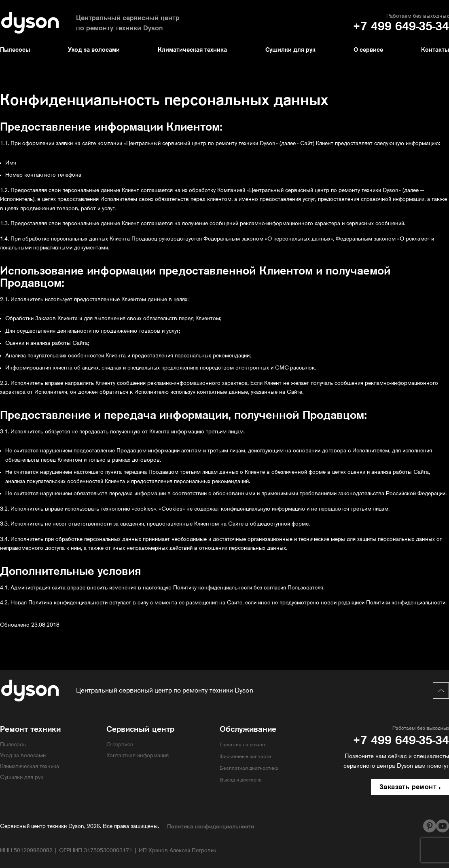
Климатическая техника (192, 50)
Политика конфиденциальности (211, 827)
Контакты (435, 50)
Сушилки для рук (290, 50)
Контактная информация (138, 756)
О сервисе (368, 50)
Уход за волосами (94, 50)
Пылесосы (15, 50)
